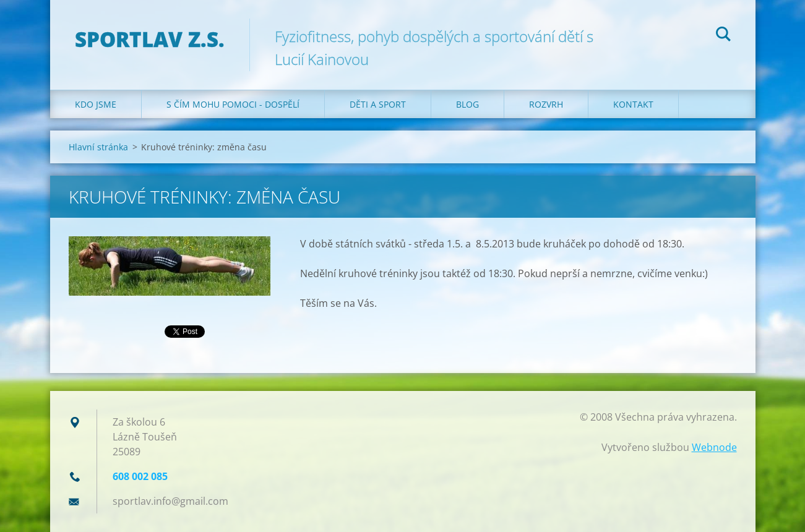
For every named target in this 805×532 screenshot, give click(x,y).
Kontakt (633, 104)
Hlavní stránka (98, 147)
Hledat (723, 36)
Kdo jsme (96, 104)
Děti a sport (378, 104)
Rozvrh (546, 104)
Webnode (714, 447)
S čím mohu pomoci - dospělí (233, 104)
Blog (467, 104)
